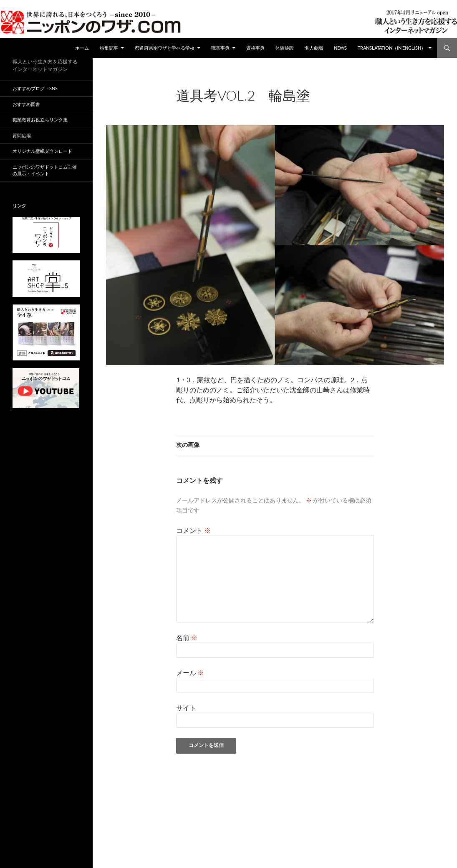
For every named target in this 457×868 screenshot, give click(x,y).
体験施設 (285, 48)
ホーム (82, 48)
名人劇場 (314, 48)
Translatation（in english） (392, 48)
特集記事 (109, 48)
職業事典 (220, 48)
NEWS (340, 48)
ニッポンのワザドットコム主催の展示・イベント (45, 170)
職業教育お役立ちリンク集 (40, 120)
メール (190, 672)
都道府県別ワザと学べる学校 (165, 48)
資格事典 (255, 48)
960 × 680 (242, 107)
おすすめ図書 (26, 104)
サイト (186, 708)
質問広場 (22, 135)
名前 (187, 637)
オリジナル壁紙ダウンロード (42, 151)
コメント (193, 530)
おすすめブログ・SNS (35, 88)
